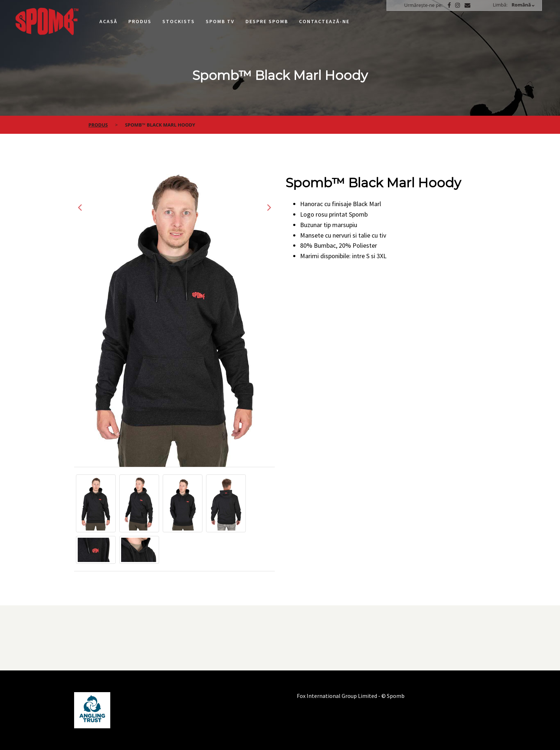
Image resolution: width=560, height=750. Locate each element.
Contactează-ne (324, 21)
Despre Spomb (267, 21)
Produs (140, 21)
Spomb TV (220, 21)
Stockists (179, 21)
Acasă (108, 21)
